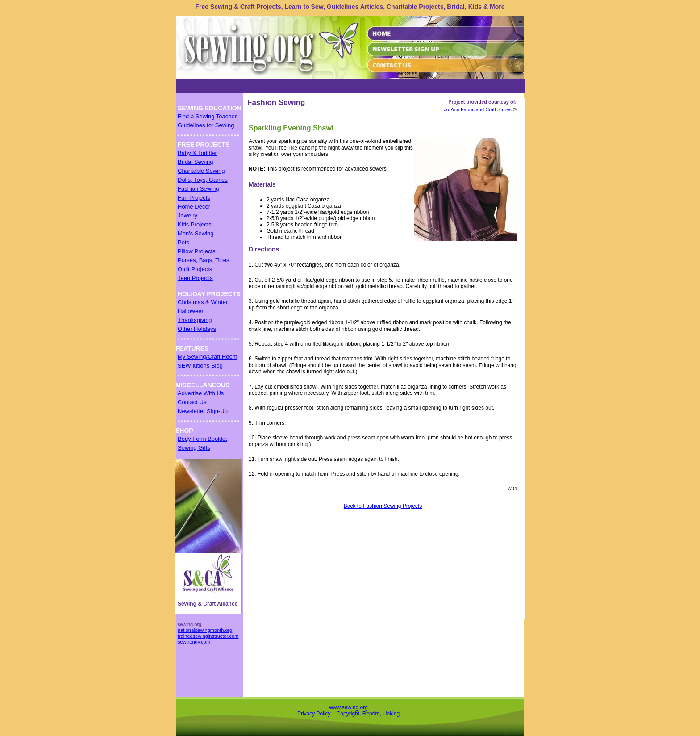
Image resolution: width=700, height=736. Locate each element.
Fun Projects (194, 198)
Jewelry (187, 215)
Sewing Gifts (194, 448)
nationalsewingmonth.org (205, 630)
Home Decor (194, 207)
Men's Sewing (196, 233)
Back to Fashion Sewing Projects (383, 506)
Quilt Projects (195, 269)
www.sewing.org (348, 707)
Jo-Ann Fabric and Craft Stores (478, 109)
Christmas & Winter (203, 302)
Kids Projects (195, 224)
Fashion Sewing (198, 189)
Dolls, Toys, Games (203, 180)
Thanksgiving (195, 320)
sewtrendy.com (194, 642)
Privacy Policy (314, 714)
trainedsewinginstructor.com (208, 636)
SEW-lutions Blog (200, 366)
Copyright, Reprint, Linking (368, 714)
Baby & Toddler (197, 153)
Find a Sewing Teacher (207, 116)
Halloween (191, 311)
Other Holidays (197, 329)
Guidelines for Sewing (206, 125)
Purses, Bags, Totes (203, 260)
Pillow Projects (197, 251)
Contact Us (192, 402)
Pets (183, 242)
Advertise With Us (201, 393)
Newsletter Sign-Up (203, 411)
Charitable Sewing (201, 171)
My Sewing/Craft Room (208, 357)
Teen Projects (195, 278)
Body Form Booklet (202, 439)
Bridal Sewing (196, 162)
